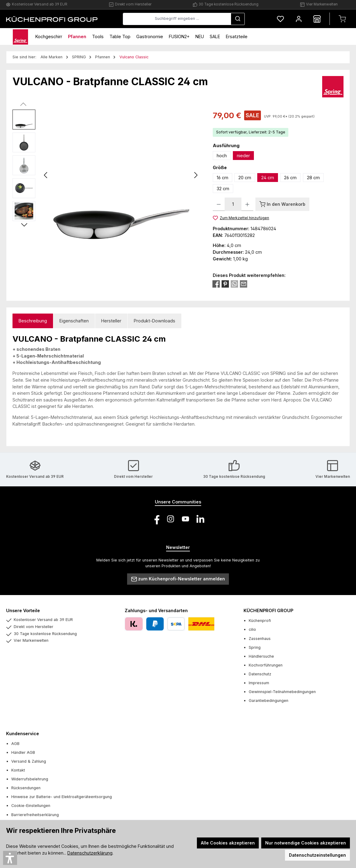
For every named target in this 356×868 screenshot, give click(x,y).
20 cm (245, 178)
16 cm (222, 178)
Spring (255, 647)
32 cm (223, 189)
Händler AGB (23, 752)
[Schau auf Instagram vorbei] (171, 519)
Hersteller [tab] (111, 321)
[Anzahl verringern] (219, 204)
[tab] (33, 321)
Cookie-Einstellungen (31, 806)
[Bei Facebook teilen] (216, 283)
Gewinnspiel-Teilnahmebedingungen (282, 692)
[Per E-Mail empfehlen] (244, 283)
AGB (15, 744)
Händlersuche (261, 656)
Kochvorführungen (266, 665)
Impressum (259, 683)
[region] (107, 175)
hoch (222, 156)
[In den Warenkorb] (282, 204)
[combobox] (177, 19)
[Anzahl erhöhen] (247, 204)
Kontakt (18, 770)
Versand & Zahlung (29, 761)
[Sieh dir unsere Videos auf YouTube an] (185, 519)
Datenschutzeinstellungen (317, 855)
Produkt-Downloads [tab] (155, 321)
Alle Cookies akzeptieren (228, 843)
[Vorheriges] (46, 175)
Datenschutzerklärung (90, 853)
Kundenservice (23, 734)
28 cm (313, 178)
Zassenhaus (260, 639)
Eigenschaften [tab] (74, 321)
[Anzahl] (233, 204)
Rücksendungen (26, 788)
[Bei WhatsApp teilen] (234, 283)
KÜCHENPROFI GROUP (268, 610)
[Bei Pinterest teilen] (225, 283)
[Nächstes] (196, 175)
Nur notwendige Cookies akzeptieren (306, 843)
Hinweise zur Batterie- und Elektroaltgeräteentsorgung (62, 797)
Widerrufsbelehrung (30, 779)
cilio (252, 629)
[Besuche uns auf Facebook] (156, 519)
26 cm (290, 178)
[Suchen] (238, 19)
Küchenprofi (260, 621)
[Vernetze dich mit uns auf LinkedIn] (200, 519)
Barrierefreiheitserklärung (35, 815)
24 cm (268, 178)
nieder (243, 156)
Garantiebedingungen (269, 701)
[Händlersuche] (317, 19)
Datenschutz (260, 674)
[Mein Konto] (299, 19)
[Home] (20, 36)
